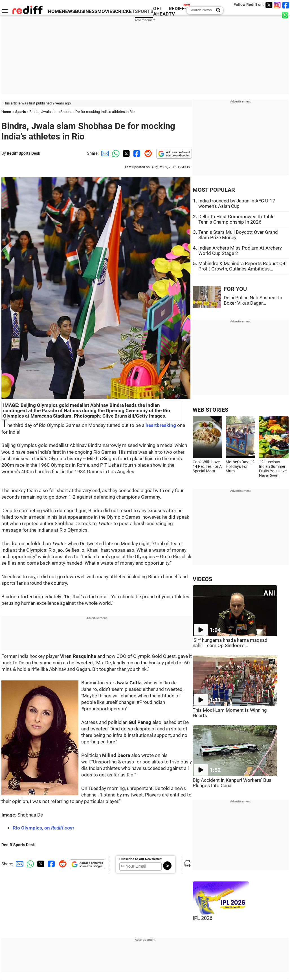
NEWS (68, 11)
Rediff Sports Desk (23, 153)
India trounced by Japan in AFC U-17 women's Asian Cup (237, 204)
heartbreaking (161, 425)
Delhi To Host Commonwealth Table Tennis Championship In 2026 (236, 219)
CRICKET (125, 11)
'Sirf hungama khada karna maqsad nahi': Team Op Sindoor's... (230, 643)
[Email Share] (104, 153)
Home (6, 112)
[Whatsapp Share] (115, 153)
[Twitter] (269, 5)
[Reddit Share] (147, 153)
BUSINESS (86, 11)
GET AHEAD (161, 11)
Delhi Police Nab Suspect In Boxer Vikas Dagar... (253, 300)
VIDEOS (202, 579)
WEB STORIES (210, 410)
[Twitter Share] (126, 153)
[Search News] (217, 10)
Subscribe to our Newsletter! (140, 859)
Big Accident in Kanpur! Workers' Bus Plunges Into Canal (232, 783)
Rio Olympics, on (43, 828)
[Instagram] (277, 5)
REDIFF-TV (177, 11)
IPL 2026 (203, 918)
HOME (55, 11)
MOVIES (106, 11)
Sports (21, 112)
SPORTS (144, 11)
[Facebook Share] (136, 153)
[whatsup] (286, 15)
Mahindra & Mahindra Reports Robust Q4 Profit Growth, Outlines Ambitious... (242, 266)
